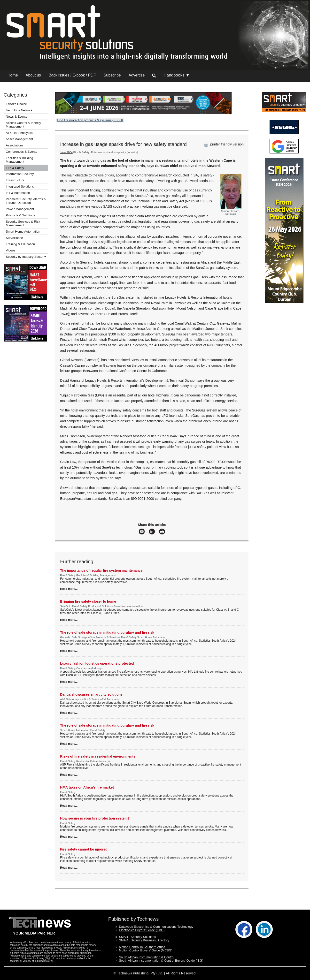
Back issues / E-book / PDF (72, 75)
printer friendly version (223, 144)
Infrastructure (15, 180)
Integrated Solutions (20, 186)
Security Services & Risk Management (23, 223)
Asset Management (19, 139)
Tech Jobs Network (19, 110)
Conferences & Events (21, 152)
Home (13, 75)
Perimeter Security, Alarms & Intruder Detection (26, 201)
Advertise (137, 75)
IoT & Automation (18, 193)
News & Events (16, 117)
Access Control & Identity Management (23, 125)
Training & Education (20, 244)
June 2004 (66, 152)
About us (33, 75)
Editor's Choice (16, 104)
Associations (15, 145)
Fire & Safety (15, 168)
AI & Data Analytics (19, 133)
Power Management (20, 209)
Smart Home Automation (23, 232)
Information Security (20, 174)
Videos (11, 250)
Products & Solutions (20, 215)
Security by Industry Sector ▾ (26, 257)
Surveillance (14, 238)
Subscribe (112, 75)
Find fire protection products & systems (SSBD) (90, 120)
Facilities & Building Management (19, 160)
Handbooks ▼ (177, 75)
